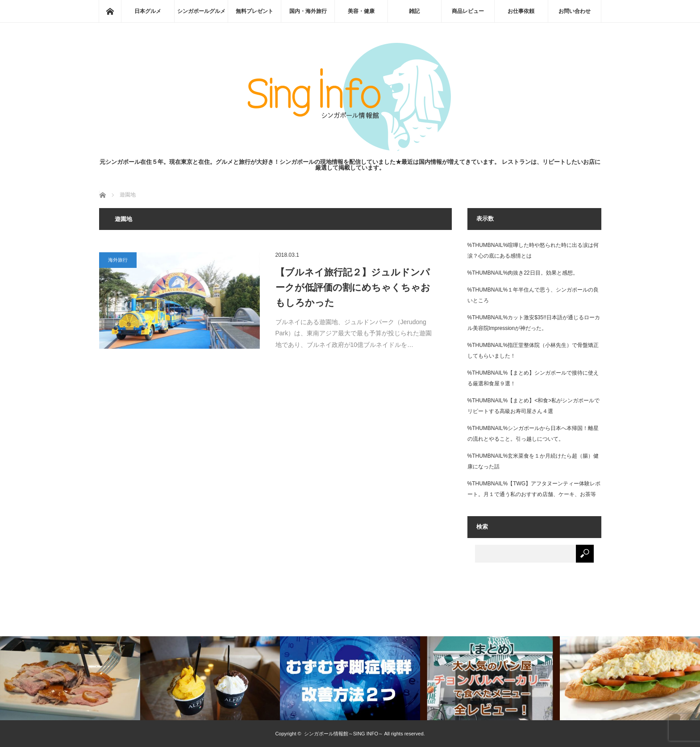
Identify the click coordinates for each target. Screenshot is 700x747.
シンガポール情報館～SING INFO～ (344, 734)
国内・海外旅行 (308, 11)
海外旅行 (118, 260)
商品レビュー (468, 11)
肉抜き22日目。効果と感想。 (543, 273)
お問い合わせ (575, 11)
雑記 (414, 11)
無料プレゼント (254, 11)
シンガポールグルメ (201, 11)
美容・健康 (361, 11)
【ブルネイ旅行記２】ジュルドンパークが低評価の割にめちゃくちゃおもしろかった (353, 287)
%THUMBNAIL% (488, 245)
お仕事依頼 (521, 11)
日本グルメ (148, 11)
